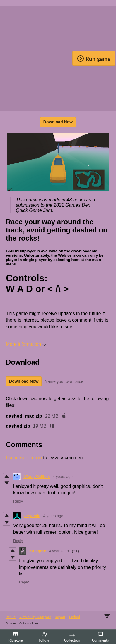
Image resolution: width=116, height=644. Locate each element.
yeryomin (32, 516)
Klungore (38, 551)
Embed (75, 617)
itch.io (11, 617)
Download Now (58, 122)
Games (11, 623)
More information (26, 344)
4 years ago (63, 477)
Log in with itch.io (24, 458)
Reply (18, 501)
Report (60, 617)
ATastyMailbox (37, 477)
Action (24, 623)
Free (35, 623)
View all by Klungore (35, 617)
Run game (94, 58)
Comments (100, 637)
